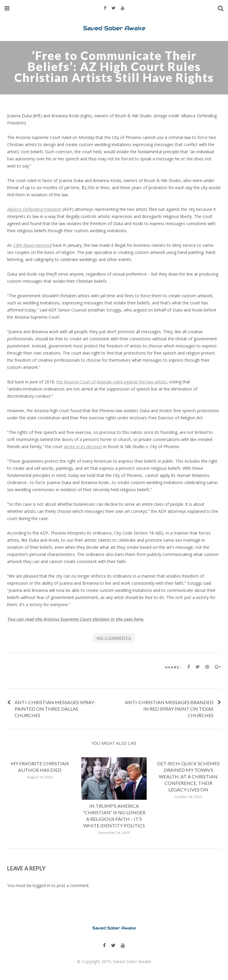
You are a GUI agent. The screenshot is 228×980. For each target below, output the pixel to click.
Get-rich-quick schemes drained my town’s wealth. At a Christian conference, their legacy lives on (188, 776)
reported (32, 245)
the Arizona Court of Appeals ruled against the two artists (112, 382)
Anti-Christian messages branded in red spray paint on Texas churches (169, 709)
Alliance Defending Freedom (34, 209)
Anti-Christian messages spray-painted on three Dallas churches (55, 709)
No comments (114, 638)
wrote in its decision (83, 446)
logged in (41, 885)
